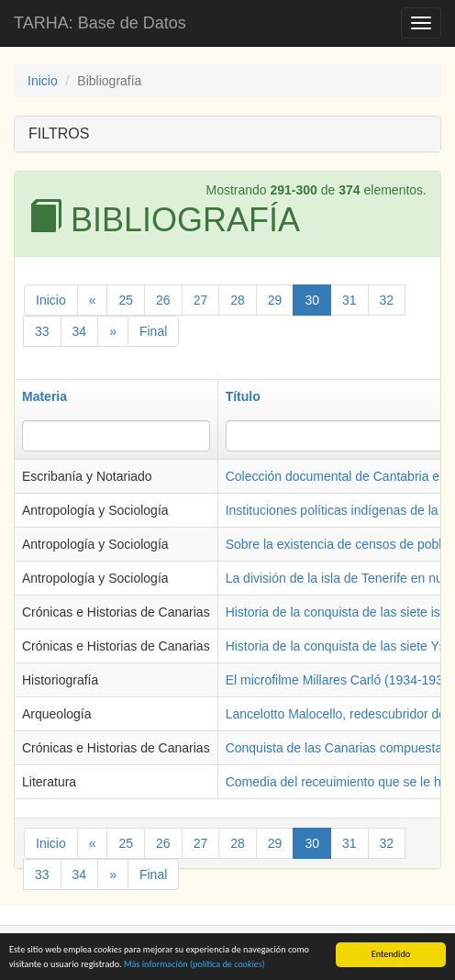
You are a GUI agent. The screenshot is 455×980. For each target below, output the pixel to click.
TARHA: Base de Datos (100, 23)
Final (153, 331)
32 (387, 300)
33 (42, 331)
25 (126, 300)
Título (243, 396)
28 (238, 300)
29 (275, 300)
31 (350, 300)
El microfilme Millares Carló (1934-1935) (340, 680)
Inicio (43, 81)
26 (163, 300)
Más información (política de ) (194, 967)
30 (312, 300)
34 (80, 331)
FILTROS (59, 134)
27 (201, 300)
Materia (44, 396)
